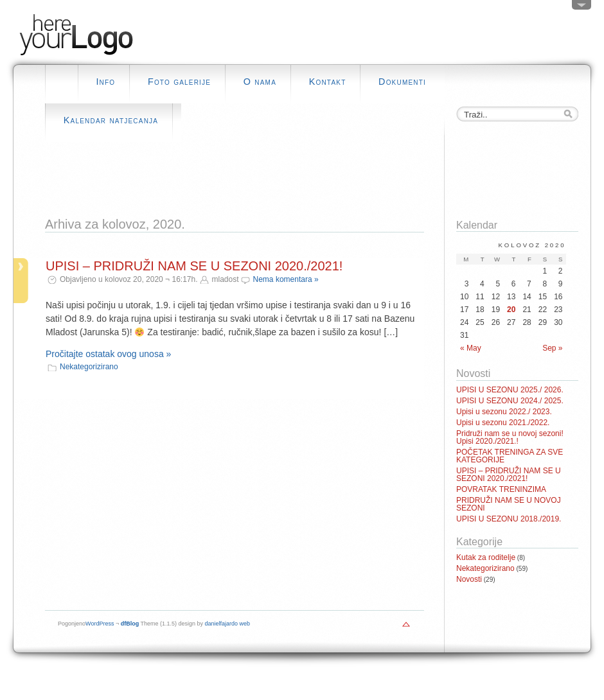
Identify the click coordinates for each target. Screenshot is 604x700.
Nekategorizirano (89, 367)
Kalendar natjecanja (111, 120)
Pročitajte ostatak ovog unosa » (108, 354)
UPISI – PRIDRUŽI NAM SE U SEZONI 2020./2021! (194, 266)
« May (471, 348)
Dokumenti (402, 82)
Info (105, 82)
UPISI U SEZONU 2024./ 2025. (510, 401)
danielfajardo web (228, 624)
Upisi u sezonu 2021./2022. (503, 423)
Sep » (552, 348)
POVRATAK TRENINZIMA (501, 489)
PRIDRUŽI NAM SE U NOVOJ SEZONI (509, 504)
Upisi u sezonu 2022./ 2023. (504, 412)
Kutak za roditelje (486, 557)
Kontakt (328, 82)
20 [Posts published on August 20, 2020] (511, 310)
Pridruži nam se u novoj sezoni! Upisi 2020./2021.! (510, 437)
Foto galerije (179, 82)
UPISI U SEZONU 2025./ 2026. (510, 390)
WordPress (100, 624)
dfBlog (130, 624)
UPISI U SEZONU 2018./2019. (509, 519)
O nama (260, 82)
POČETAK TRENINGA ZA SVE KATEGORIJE (510, 456)
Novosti (469, 579)
